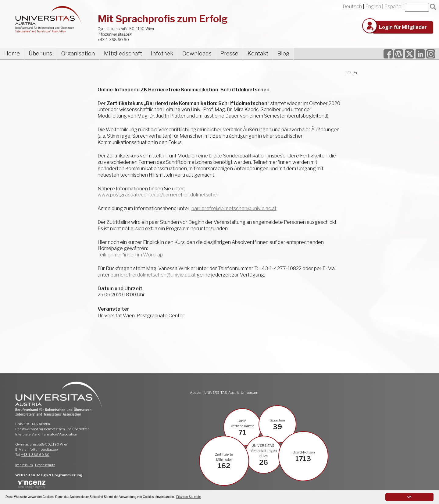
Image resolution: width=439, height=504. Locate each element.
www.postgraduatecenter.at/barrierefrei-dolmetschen (159, 195)
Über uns (40, 53)
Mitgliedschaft (123, 53)
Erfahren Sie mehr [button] (189, 497)
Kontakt (258, 53)
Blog (283, 53)
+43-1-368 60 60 (113, 40)
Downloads (197, 53)
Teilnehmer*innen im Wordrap (130, 255)
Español (393, 7)
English (373, 7)
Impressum (24, 465)
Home (12, 53)
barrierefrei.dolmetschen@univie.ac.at (234, 208)
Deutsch (352, 7)
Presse (229, 53)
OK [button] (409, 497)
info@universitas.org (115, 34)
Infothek (162, 53)
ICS (348, 72)
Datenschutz (45, 465)
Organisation (78, 53)
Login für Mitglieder (403, 27)
